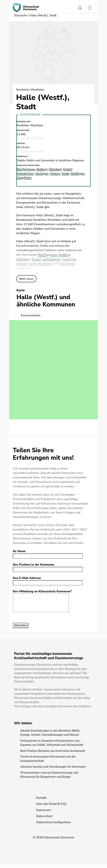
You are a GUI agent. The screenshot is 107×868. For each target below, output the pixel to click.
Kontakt (41, 801)
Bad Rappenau (48, 255)
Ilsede (33, 264)
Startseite (21, 15)
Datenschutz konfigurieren (54, 826)
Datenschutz (44, 820)
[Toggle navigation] (90, 8)
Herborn (22, 264)
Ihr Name (19, 551)
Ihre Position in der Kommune (34, 565)
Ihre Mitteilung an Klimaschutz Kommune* (42, 591)
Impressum (43, 813)
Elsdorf (36, 259)
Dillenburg (23, 259)
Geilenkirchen (52, 259)
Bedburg (65, 255)
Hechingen (69, 259)
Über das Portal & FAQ (51, 807)
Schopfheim (67, 264)
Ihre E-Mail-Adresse (27, 578)
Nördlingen (45, 264)
